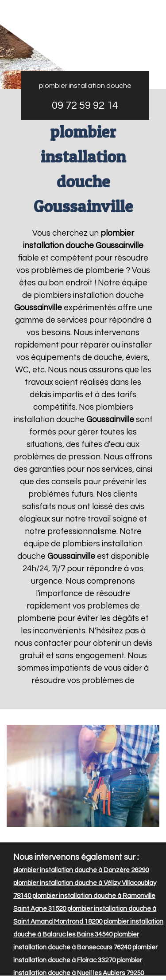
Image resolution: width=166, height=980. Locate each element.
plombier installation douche (85, 86)
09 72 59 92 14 (85, 105)
